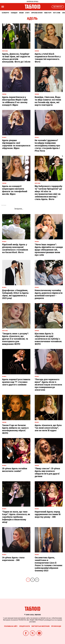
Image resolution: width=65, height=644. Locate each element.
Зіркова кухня (37, 13)
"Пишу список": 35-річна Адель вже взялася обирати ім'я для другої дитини (47, 472)
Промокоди (56, 626)
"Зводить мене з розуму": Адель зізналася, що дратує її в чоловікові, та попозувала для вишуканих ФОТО (15, 339)
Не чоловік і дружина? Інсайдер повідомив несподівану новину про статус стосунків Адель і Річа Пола (47, 146)
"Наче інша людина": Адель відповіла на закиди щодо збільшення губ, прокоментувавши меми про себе (49, 250)
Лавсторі (48, 13)
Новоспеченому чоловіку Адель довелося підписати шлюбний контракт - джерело (49, 294)
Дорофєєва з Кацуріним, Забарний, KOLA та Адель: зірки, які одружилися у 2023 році (16, 294)
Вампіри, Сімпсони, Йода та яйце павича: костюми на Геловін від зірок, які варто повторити (48, 101)
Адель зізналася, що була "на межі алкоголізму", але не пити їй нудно (48, 428)
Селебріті (5, 13)
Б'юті (27, 13)
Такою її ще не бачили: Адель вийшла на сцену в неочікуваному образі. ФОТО (15, 429)
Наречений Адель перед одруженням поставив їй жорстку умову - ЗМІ (48, 514)
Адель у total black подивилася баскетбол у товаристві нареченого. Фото (48, 58)
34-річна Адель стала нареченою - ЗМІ (13, 559)
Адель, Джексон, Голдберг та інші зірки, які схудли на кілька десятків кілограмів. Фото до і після (16, 58)
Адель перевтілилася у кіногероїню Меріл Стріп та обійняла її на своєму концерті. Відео (15, 101)
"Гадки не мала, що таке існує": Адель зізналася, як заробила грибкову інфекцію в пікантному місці (16, 517)
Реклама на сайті (11, 626)
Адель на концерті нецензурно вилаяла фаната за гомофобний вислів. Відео (15, 190)
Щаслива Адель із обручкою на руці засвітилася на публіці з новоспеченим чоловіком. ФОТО (48, 339)
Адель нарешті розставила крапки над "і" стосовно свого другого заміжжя (16, 382)
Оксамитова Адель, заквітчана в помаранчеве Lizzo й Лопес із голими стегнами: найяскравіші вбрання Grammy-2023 (49, 564)
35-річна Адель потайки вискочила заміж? (15, 470)
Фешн (21, 13)
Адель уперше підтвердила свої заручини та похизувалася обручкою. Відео (16, 144)
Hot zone (57, 13)
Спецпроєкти (24, 626)
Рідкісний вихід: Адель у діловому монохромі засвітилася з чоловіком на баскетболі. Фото (15, 248)
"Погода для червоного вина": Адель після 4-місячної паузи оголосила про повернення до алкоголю (48, 385)
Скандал (14, 13)
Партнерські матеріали (40, 626)
